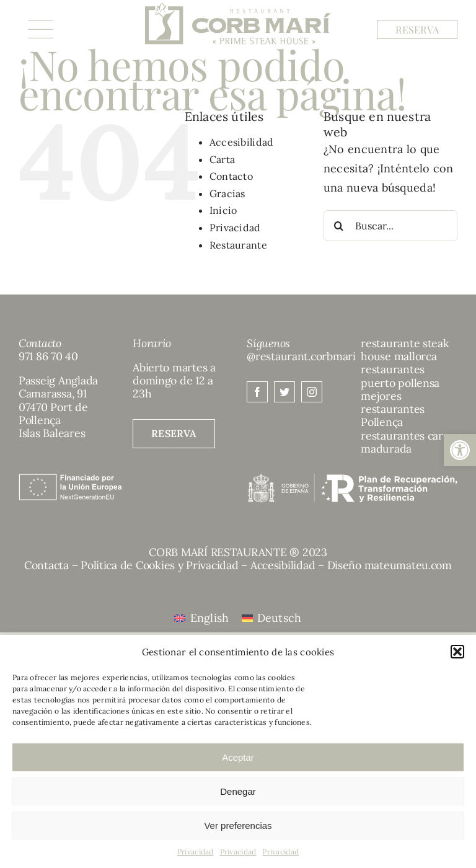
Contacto (231, 176)
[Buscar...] (390, 226)
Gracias (227, 193)
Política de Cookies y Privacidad (160, 565)
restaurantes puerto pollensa (400, 376)
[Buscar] (339, 226)
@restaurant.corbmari (301, 356)
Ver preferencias (238, 826)
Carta (222, 159)
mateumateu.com (408, 565)
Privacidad (196, 852)
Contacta (46, 565)
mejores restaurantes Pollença (393, 409)
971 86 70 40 (48, 356)
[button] (460, 450)
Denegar (238, 791)
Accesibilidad (242, 142)
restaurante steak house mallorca (405, 350)
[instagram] (312, 392)
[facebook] (257, 392)
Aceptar (238, 757)
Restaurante (238, 245)
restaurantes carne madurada (408, 442)
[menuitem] (201, 618)
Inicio (223, 210)
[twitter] (284, 392)
